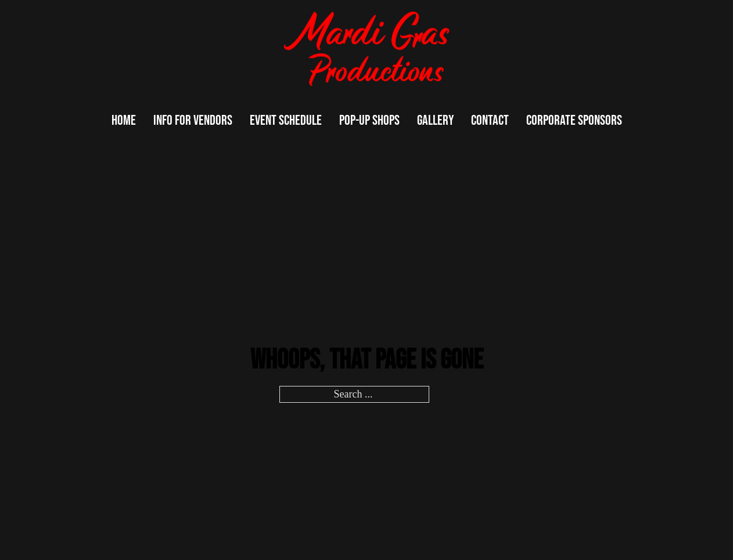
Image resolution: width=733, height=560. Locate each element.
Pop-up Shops (369, 120)
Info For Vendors (193, 120)
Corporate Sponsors (574, 120)
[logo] (366, 49)
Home (124, 120)
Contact (490, 120)
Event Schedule (286, 120)
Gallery (435, 120)
